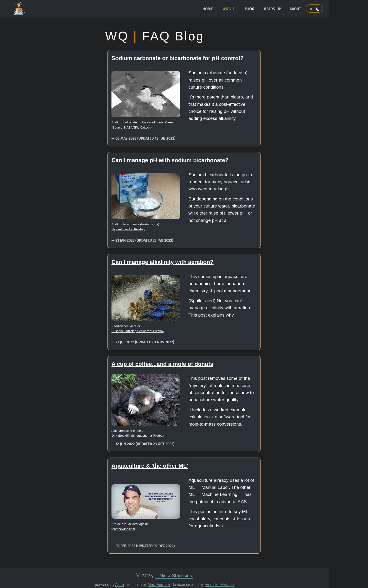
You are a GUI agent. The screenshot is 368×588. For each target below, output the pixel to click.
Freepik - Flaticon (219, 585)
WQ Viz (229, 9)
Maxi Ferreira (159, 585)
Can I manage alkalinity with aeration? (163, 262)
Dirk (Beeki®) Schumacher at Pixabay (138, 436)
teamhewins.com (123, 529)
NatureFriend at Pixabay (128, 229)
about (295, 9)
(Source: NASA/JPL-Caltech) (132, 127)
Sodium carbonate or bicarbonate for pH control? (178, 58)
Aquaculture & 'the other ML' (150, 466)
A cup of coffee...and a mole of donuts (162, 364)
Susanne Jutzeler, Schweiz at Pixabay (138, 331)
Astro (120, 585)
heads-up (272, 9)
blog (250, 9)
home (208, 9)
